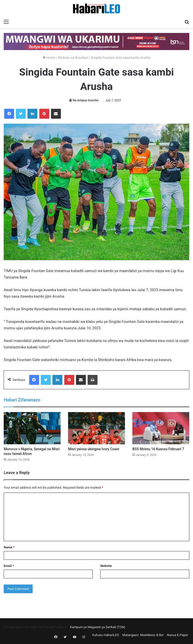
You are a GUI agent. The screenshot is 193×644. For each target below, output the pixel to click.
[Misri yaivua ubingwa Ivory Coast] (96, 428)
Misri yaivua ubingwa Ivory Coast (94, 449)
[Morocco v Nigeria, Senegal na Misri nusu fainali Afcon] (32, 428)
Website (106, 566)
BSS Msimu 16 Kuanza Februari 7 (158, 449)
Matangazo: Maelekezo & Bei (143, 635)
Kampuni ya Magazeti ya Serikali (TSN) (98, 627)
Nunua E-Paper (177, 635)
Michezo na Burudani (73, 58)
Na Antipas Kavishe (86, 100)
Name (9, 547)
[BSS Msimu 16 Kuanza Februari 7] (161, 428)
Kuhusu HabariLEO (106, 635)
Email (9, 566)
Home (49, 58)
